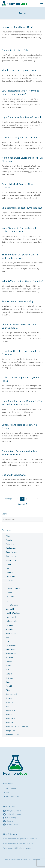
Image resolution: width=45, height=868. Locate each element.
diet (7, 585)
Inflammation (11, 633)
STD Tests (9, 678)
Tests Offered (11, 789)
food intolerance (12, 605)
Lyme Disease (11, 645)
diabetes (9, 581)
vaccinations (10, 702)
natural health (12, 654)
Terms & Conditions (13, 796)
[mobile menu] (42, 4)
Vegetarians (10, 710)
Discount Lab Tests (13, 589)
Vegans (9, 706)
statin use (10, 674)
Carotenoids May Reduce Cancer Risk (21, 137)
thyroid (9, 686)
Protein (9, 666)
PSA (7, 670)
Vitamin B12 (10, 719)
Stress (8, 682)
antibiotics (10, 544)
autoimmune (11, 548)
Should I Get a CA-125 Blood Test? (19, 70)
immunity (9, 629)
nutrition (9, 658)
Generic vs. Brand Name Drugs (18, 27)
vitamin (9, 714)
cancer (8, 564)
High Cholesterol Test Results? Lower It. (22, 117)
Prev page (7, 499)
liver (8, 641)
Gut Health (10, 609)
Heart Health (11, 617)
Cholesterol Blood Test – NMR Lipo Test (22, 208)
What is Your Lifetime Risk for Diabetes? (22, 281)
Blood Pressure (11, 552)
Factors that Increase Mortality (18, 301)
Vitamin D (10, 723)
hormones (10, 625)
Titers (8, 690)
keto (8, 637)
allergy (8, 536)
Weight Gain (11, 731)
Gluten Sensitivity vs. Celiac (16, 50)
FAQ (7, 792)
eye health (10, 597)
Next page (22, 504)
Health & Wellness (13, 613)
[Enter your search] (22, 519)
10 (37, 499)
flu (7, 601)
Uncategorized (11, 694)
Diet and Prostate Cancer (15, 475)
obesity (9, 662)
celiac (8, 568)
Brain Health (11, 560)
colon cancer (11, 577)
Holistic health (12, 621)
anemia (9, 540)
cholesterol (10, 572)
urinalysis (9, 698)
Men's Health (11, 650)
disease (9, 593)
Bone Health (11, 556)
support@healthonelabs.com (21, 848)
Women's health (12, 735)
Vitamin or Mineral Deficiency (17, 727)
